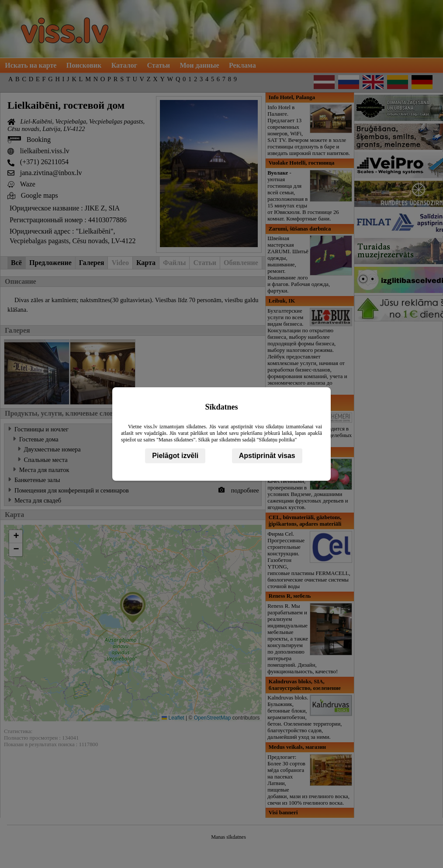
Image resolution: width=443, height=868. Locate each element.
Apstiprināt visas (267, 456)
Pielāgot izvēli (175, 456)
